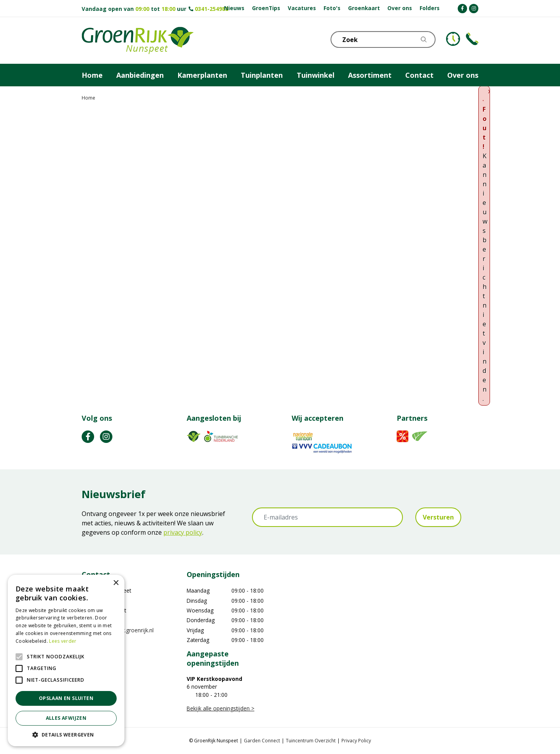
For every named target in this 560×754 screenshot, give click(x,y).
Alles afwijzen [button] (66, 718)
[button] (66, 735)
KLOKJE (453, 39)
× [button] (116, 583)
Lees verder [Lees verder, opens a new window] (63, 641)
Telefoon (472, 39)
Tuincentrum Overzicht (311, 741)
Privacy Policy (356, 741)
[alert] (66, 660)
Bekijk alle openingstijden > (220, 708)
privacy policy (183, 532)
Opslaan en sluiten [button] (66, 698)
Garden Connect (262, 741)
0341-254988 (212, 9)
